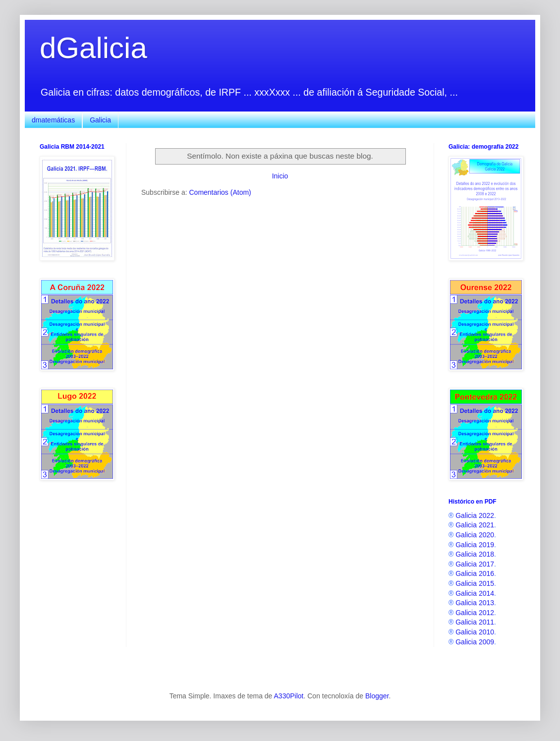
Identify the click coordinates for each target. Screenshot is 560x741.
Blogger (377, 696)
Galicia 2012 (475, 613)
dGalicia (93, 48)
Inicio (280, 176)
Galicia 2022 (475, 515)
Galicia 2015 (475, 583)
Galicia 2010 (475, 632)
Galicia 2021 (475, 525)
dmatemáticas (53, 120)
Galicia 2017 (475, 564)
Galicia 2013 (475, 603)
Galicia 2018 (475, 554)
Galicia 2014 (475, 593)
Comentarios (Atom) (220, 192)
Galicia (100, 120)
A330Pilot (289, 696)
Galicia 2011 (475, 622)
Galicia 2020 (475, 535)
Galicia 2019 (475, 545)
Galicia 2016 (475, 573)
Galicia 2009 (475, 642)
